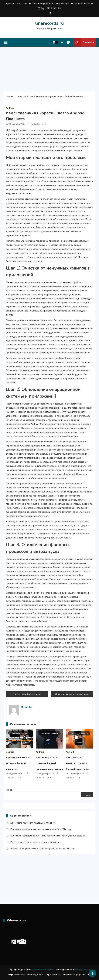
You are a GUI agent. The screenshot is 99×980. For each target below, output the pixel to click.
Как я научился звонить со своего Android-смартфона (77, 763)
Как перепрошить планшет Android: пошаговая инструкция (49, 763)
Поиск (9, 790)
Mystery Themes (82, 969)
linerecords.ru (49, 23)
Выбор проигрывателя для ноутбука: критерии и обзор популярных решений (48, 836)
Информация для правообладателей (75, 4)
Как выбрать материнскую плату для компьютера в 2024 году (41, 829)
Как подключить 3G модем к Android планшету (18, 763)
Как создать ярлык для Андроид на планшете (33, 823)
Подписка (83, 42)
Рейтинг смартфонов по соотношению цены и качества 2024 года (43, 849)
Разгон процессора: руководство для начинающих (35, 842)
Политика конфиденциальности (38, 4)
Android (10, 108)
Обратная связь (13, 4)
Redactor (35, 124)
